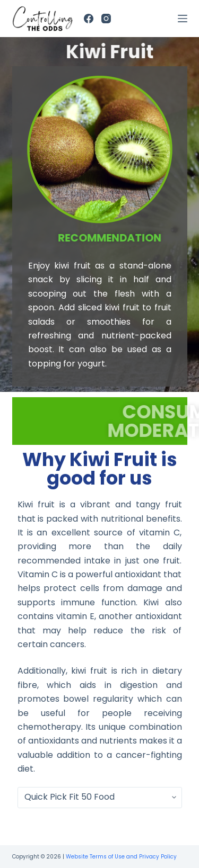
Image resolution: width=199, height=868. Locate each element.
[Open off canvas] (183, 19)
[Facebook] (89, 19)
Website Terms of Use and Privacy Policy (121, 857)
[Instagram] (106, 19)
